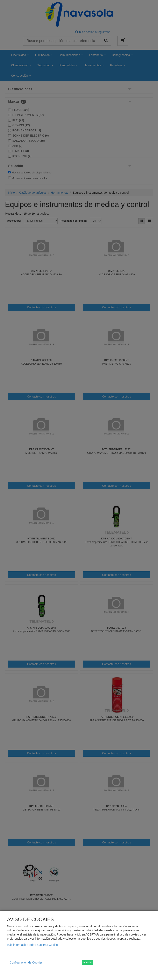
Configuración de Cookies (26, 962)
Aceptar (88, 962)
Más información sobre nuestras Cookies (33, 945)
